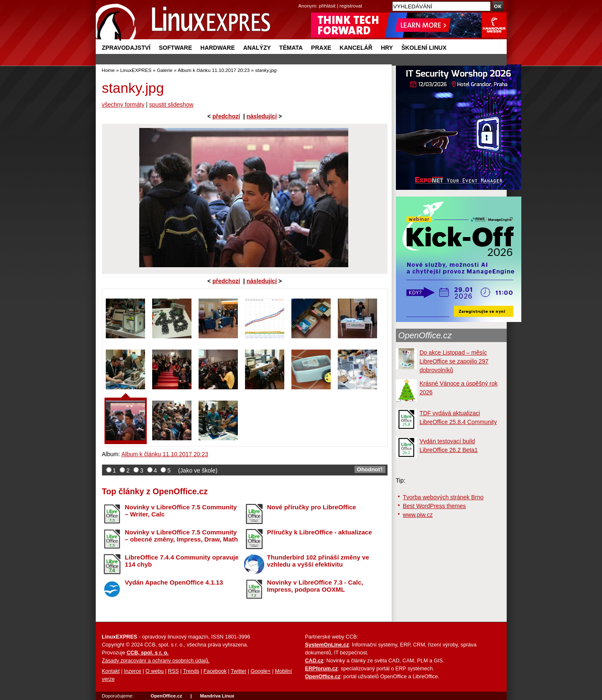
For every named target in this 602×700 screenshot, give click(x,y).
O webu (154, 671)
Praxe (321, 48)
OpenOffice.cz (425, 335)
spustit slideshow (171, 105)
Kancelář (356, 48)
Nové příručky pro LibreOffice (312, 507)
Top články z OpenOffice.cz (155, 491)
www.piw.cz (418, 515)
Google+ (260, 671)
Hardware (217, 48)
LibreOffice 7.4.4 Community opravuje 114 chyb (182, 561)
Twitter (239, 671)
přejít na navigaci (301, 0)
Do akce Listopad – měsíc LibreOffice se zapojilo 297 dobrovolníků (454, 361)
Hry (387, 48)
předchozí (226, 116)
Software (175, 48)
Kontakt (111, 671)
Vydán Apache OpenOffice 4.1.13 (174, 582)
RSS (173, 671)
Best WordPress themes (435, 506)
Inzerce (133, 671)
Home (108, 70)
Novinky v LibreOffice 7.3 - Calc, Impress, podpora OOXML (315, 586)
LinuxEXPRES (136, 70)
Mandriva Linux (217, 696)
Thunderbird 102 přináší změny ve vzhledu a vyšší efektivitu (318, 561)
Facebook (215, 671)
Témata (291, 48)
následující (262, 116)
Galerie (165, 70)
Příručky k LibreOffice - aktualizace (320, 532)
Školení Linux (424, 48)
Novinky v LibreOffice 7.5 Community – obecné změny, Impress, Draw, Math (181, 536)
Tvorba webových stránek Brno (443, 497)
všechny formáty (123, 105)
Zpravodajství (126, 48)
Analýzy (257, 48)
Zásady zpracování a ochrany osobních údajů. (156, 661)
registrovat (351, 6)
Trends (191, 671)
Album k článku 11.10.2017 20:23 (214, 70)
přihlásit (327, 6)
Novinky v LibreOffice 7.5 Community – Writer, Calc (181, 511)
